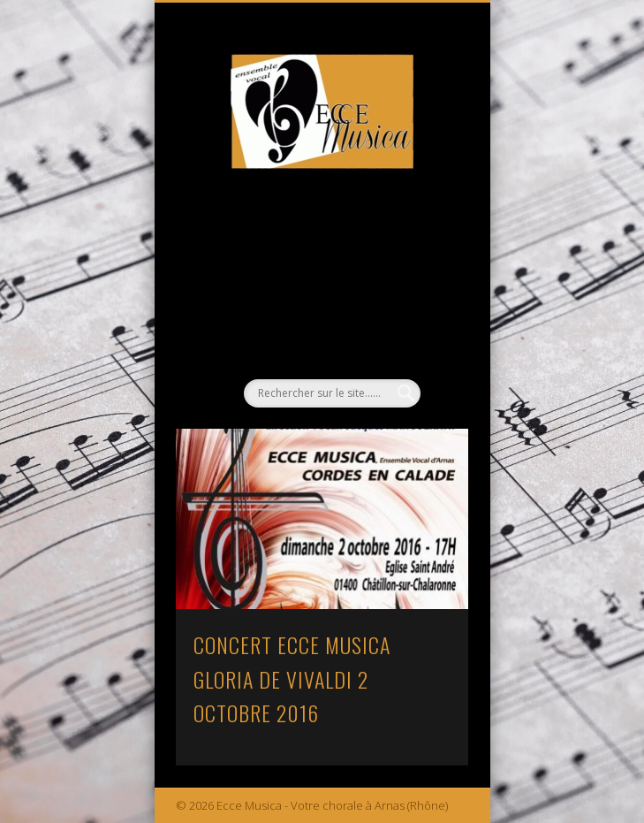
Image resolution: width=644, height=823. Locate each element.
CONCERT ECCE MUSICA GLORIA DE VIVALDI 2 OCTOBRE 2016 (292, 679)
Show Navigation (425, 158)
